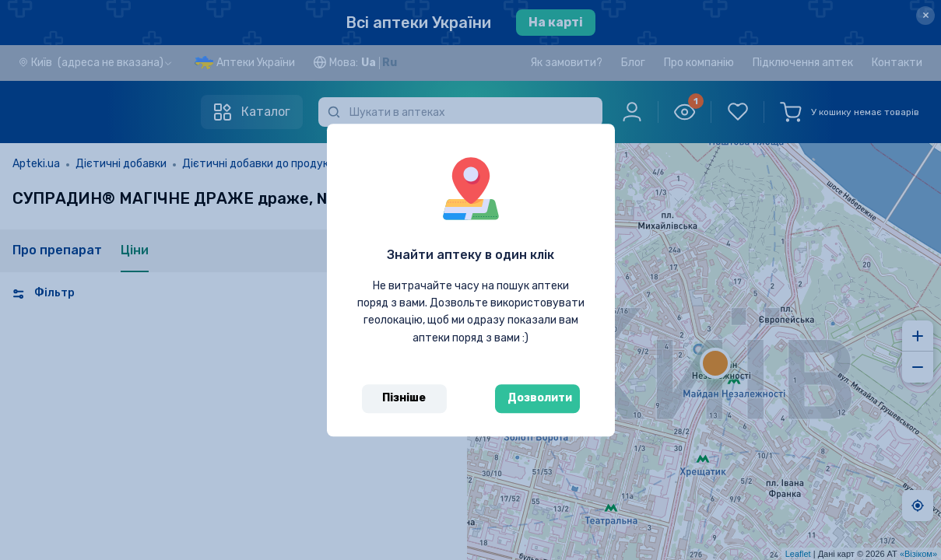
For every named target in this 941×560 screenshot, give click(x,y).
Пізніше (404, 398)
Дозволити (540, 398)
